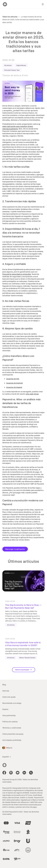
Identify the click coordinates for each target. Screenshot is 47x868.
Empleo (5, 709)
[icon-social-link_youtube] (18, 773)
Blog (4, 685)
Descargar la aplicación (15, 549)
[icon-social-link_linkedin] (24, 773)
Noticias (6, 691)
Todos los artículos (11, 17)
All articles (8, 65)
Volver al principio (24, 670)
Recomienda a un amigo (12, 703)
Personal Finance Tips (12, 70)
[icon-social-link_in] (11, 773)
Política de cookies (10, 722)
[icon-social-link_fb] (4, 773)
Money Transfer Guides (27, 658)
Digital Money (21, 65)
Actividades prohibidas (12, 740)
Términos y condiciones (12, 728)
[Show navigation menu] (43, 4)
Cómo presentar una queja (13, 734)
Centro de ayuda (9, 697)
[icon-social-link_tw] (31, 773)
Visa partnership (9, 715)
